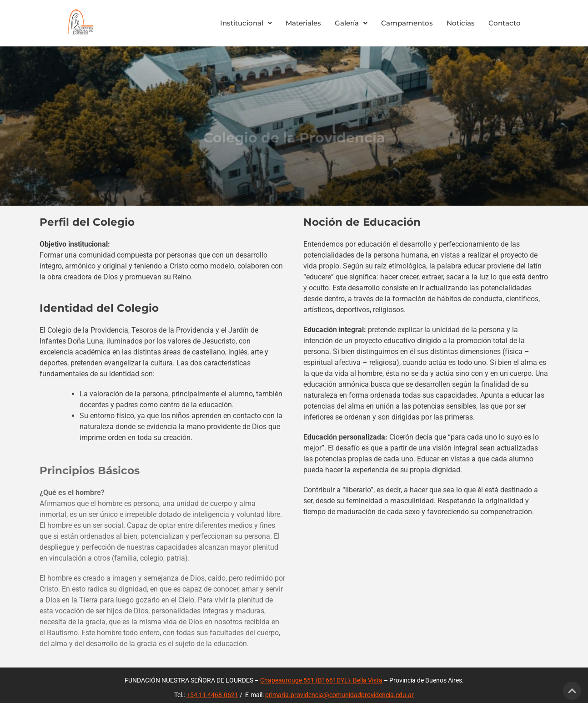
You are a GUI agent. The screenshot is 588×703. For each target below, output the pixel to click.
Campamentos (407, 23)
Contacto (505, 23)
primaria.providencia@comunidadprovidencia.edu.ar (339, 695)
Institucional (246, 23)
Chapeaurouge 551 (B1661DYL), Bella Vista (321, 680)
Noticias (461, 23)
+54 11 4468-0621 (212, 695)
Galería (351, 23)
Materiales (303, 23)
